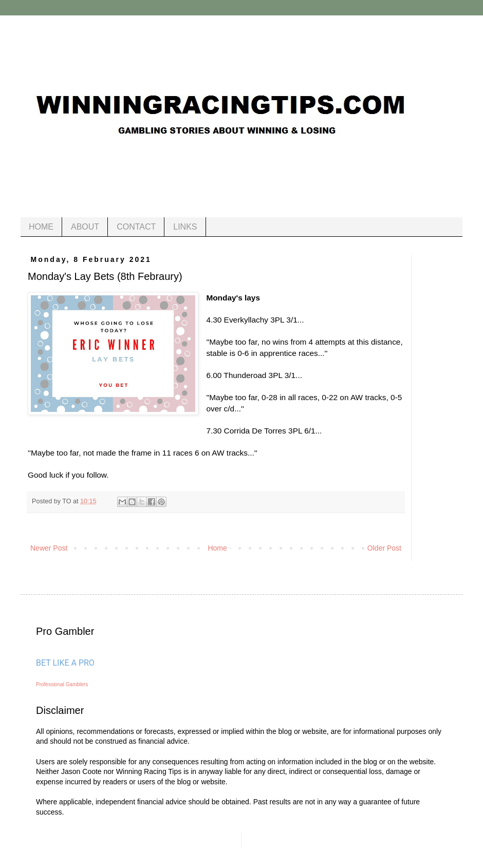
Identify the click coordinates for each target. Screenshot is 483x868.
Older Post (384, 548)
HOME (41, 227)
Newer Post (49, 548)
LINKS (185, 227)
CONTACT (136, 227)
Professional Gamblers (62, 684)
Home (217, 548)
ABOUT (85, 227)
